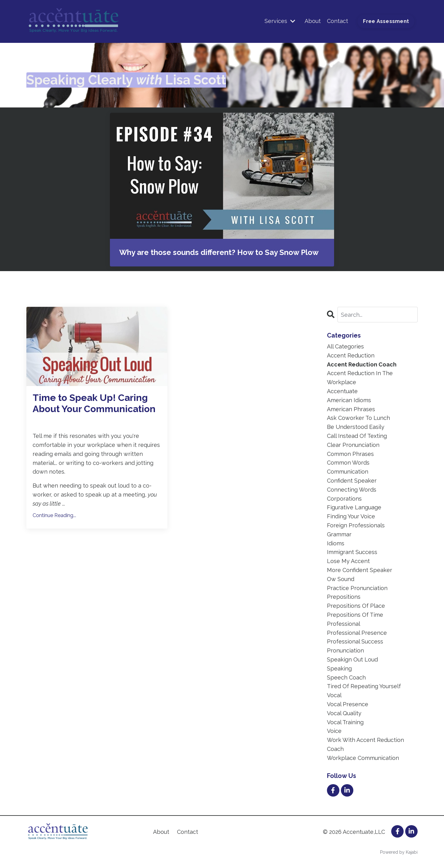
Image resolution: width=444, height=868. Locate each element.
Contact (338, 21)
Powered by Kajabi (399, 852)
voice (334, 731)
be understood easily (356, 427)
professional (344, 624)
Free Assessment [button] (386, 21)
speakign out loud (352, 659)
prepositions (344, 597)
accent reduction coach (362, 364)
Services (280, 21)
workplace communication (363, 758)
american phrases (351, 409)
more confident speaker (360, 570)
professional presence (357, 633)
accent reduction (351, 355)
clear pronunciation (353, 445)
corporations (344, 499)
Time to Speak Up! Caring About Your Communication (94, 403)
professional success (355, 641)
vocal (334, 695)
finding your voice (351, 516)
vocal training (345, 722)
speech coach (346, 677)
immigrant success (352, 552)
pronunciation (345, 650)
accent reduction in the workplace (360, 378)
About (313, 21)
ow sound (341, 579)
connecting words (352, 490)
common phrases (350, 454)
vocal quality (344, 713)
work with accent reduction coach (365, 744)
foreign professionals (356, 525)
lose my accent (348, 561)
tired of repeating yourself (364, 686)
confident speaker (352, 481)
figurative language (354, 507)
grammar (339, 534)
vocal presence (348, 704)
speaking (339, 668)
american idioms (349, 400)
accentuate (342, 391)
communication (348, 472)
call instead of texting (357, 436)
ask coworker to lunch (358, 418)
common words (348, 463)
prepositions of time (355, 615)
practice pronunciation (357, 588)
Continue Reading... (54, 515)
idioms (336, 543)
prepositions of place (356, 606)
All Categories (345, 346)
